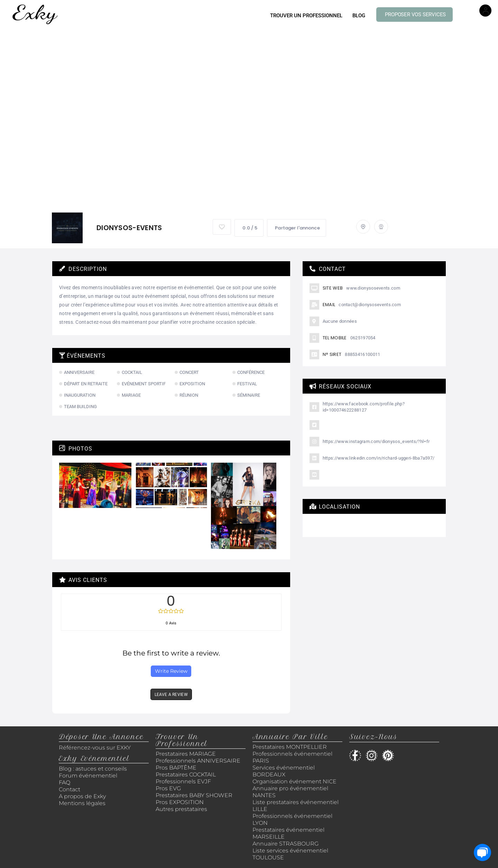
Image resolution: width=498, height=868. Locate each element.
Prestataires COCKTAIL (186, 775)
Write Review (171, 671)
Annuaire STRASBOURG (285, 844)
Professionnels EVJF (183, 781)
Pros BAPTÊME (176, 768)
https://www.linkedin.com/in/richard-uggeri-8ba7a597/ (379, 458)
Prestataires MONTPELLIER (290, 747)
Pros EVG (168, 788)
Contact (70, 789)
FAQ (64, 782)
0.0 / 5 (249, 228)
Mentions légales (82, 803)
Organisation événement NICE (294, 781)
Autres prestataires (181, 809)
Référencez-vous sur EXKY (95, 748)
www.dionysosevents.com (373, 288)
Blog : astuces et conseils (94, 769)
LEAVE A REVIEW (171, 695)
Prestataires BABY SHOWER (194, 795)
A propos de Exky (83, 796)
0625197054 (363, 338)
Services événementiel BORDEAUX (284, 771)
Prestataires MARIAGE (186, 754)
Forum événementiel (88, 776)
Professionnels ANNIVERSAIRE (198, 761)
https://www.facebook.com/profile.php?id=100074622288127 (364, 407)
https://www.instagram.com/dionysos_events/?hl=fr (376, 441)
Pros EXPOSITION (180, 802)
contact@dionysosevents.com (370, 305)
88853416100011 (362, 354)
